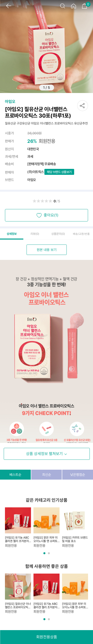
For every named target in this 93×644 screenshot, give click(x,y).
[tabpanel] (18, 528)
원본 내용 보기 (47, 250)
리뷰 (35, 234)
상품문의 (58, 234)
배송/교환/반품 (81, 234)
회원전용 (47, 141)
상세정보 (12, 234)
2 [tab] (49, 555)
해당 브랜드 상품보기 (59, 172)
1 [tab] (45, 555)
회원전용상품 (47, 637)
